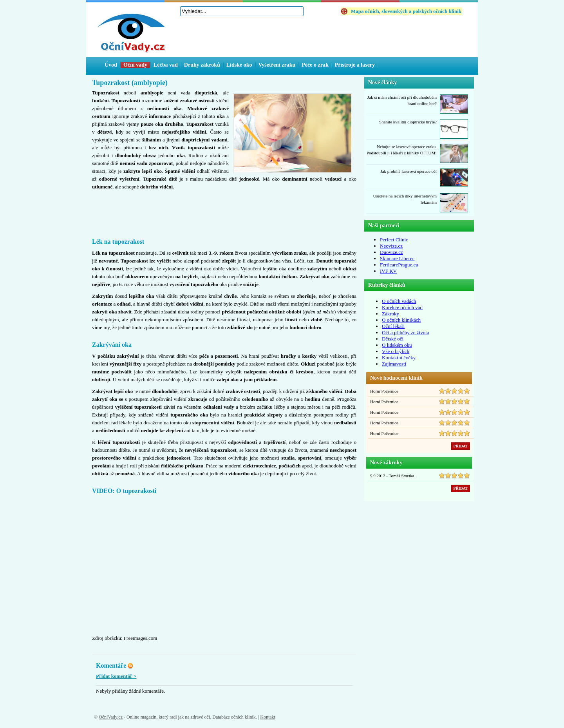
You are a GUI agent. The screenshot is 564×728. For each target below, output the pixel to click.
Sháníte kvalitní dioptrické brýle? (408, 122)
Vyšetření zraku (277, 65)
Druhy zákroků (202, 65)
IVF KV (388, 271)
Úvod (111, 65)
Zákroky (390, 314)
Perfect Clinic (394, 240)
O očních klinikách (401, 320)
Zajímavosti (394, 364)
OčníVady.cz (111, 717)
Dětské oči (393, 339)
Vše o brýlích (396, 351)
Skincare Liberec (397, 258)
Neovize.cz (391, 246)
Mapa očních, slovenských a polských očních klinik (406, 11)
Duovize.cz (391, 252)
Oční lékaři (393, 326)
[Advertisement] (224, 213)
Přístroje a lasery (355, 65)
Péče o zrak (315, 65)
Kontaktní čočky (399, 358)
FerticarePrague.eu (399, 265)
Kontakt (268, 717)
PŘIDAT (461, 446)
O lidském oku (397, 345)
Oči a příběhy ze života (406, 332)
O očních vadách (399, 301)
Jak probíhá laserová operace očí (409, 171)
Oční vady (135, 65)
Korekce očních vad (402, 307)
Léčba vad (166, 65)
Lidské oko (239, 65)
